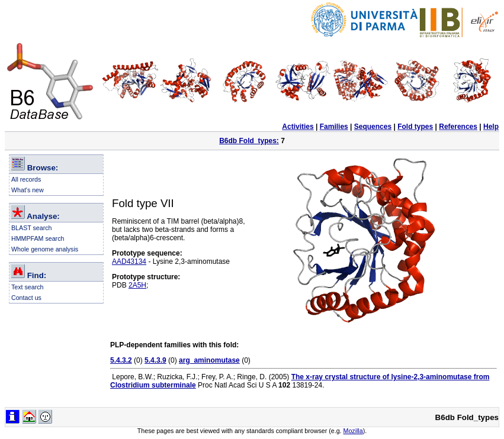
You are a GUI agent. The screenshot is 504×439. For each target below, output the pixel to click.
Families (334, 127)
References (458, 127)
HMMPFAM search (38, 238)
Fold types (415, 127)
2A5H (137, 285)
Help (491, 127)
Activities (298, 127)
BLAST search (32, 228)
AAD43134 (129, 262)
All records (26, 179)
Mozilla (353, 431)
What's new (28, 190)
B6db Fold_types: (249, 141)
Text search (28, 287)
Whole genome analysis (45, 249)
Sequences (373, 127)
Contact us (26, 298)
